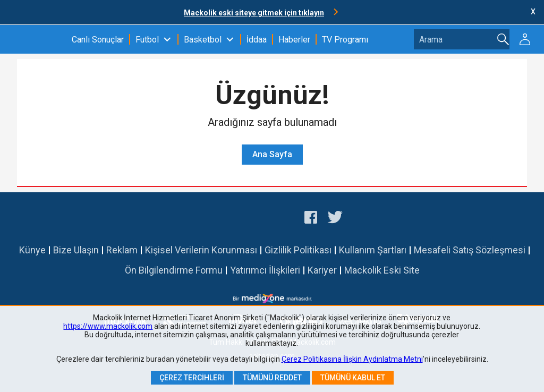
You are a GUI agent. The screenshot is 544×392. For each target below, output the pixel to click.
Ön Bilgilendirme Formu (174, 270)
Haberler (294, 40)
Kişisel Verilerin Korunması (201, 250)
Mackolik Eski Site (382, 270)
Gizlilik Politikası (298, 250)
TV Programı (345, 40)
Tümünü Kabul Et (353, 378)
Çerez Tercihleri (192, 378)
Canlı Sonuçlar (98, 40)
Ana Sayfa (272, 154)
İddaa (257, 40)
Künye (32, 250)
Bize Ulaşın (76, 250)
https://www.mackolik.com (108, 326)
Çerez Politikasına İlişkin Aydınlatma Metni (352, 359)
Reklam (122, 250)
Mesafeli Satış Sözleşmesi (470, 250)
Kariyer (322, 270)
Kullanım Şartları (373, 250)
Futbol (147, 40)
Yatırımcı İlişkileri (265, 270)
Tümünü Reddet (272, 378)
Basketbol (203, 40)
